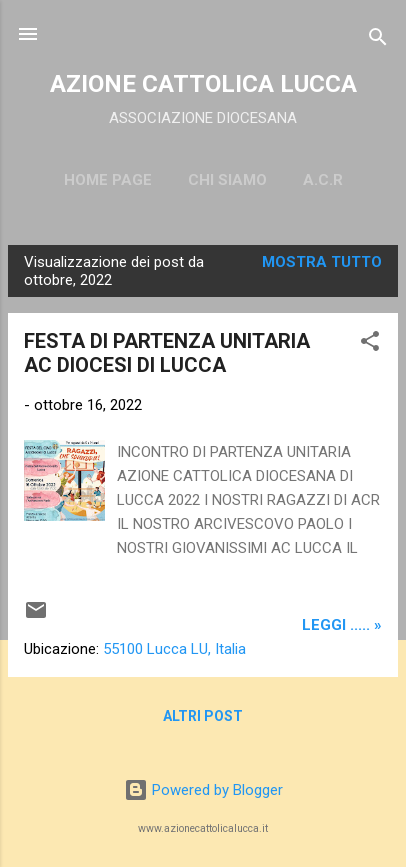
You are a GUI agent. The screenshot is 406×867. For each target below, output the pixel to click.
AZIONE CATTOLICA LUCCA (203, 84)
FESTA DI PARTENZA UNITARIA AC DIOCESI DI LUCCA (167, 353)
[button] (370, 344)
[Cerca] (378, 40)
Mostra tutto (322, 262)
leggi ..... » (342, 625)
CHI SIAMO (227, 180)
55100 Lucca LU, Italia (174, 649)
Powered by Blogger (203, 790)
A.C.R (323, 180)
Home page (108, 180)
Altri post (203, 716)
